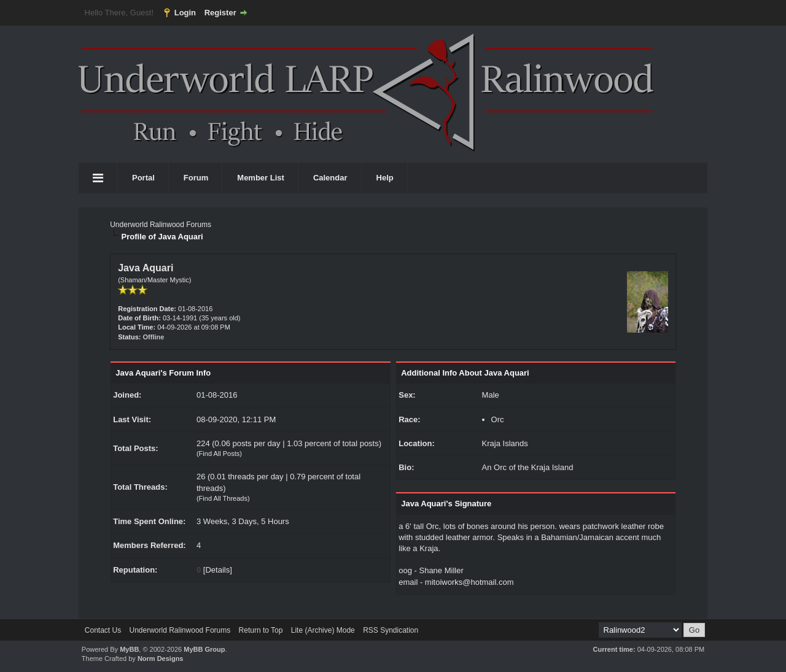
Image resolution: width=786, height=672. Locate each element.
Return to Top (261, 630)
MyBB (129, 649)
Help (385, 178)
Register (220, 13)
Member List (261, 178)
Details (217, 570)
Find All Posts (220, 454)
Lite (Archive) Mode (323, 630)
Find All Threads (223, 498)
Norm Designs (161, 658)
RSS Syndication (391, 630)
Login (185, 13)
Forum (196, 178)
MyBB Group (204, 649)
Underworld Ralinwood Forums (161, 225)
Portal (143, 178)
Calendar (330, 178)
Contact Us (103, 630)
